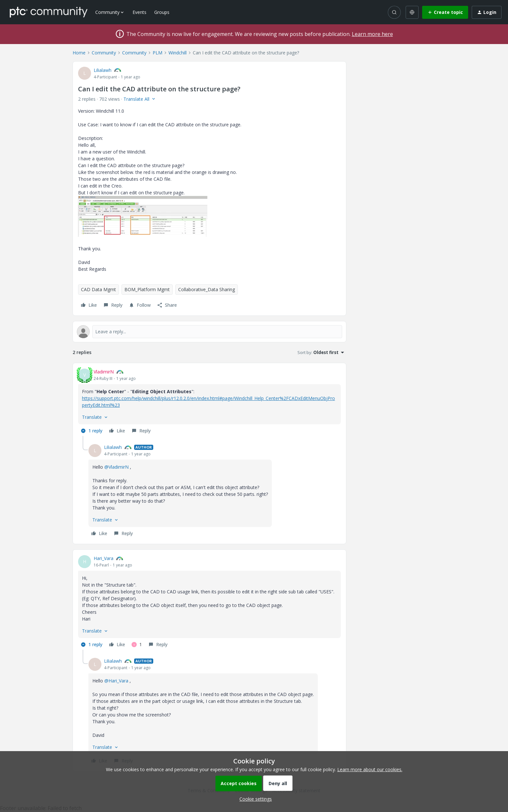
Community (104, 53)
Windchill (178, 53)
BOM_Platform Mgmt (147, 289)
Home (79, 53)
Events (139, 12)
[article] (209, 402)
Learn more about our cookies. (370, 769)
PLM (157, 53)
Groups (162, 12)
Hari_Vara (104, 558)
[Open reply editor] (209, 332)
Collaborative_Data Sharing (207, 289)
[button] (445, 12)
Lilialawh (103, 70)
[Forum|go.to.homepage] (49, 12)
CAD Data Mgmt (98, 289)
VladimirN (104, 372)
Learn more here (372, 34)
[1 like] (137, 645)
